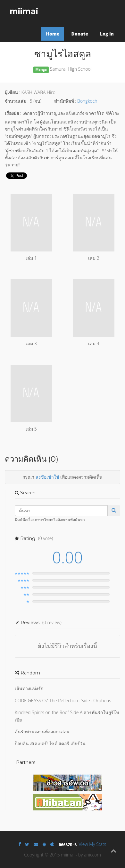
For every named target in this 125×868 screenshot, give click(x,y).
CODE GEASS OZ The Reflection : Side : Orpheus (63, 701)
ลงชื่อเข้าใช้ (47, 477)
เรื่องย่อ (12, 113)
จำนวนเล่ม (16, 101)
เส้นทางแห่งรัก (29, 688)
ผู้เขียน (11, 92)
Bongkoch (87, 101)
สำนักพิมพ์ (64, 101)
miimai (24, 11)
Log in (107, 34)
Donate (79, 34)
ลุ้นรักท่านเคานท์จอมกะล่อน (42, 732)
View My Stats (93, 844)
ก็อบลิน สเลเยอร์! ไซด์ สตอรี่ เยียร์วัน (50, 743)
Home (53, 34)
